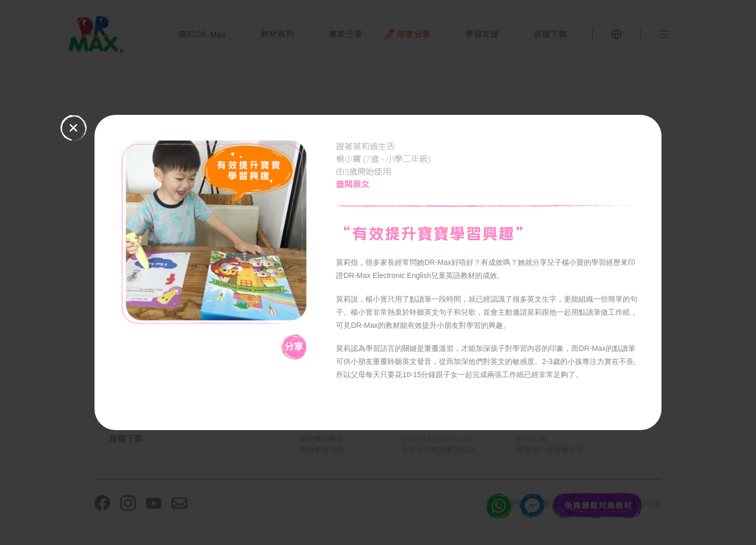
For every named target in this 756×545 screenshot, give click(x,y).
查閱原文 (353, 184)
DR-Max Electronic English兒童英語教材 (409, 275)
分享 (294, 346)
